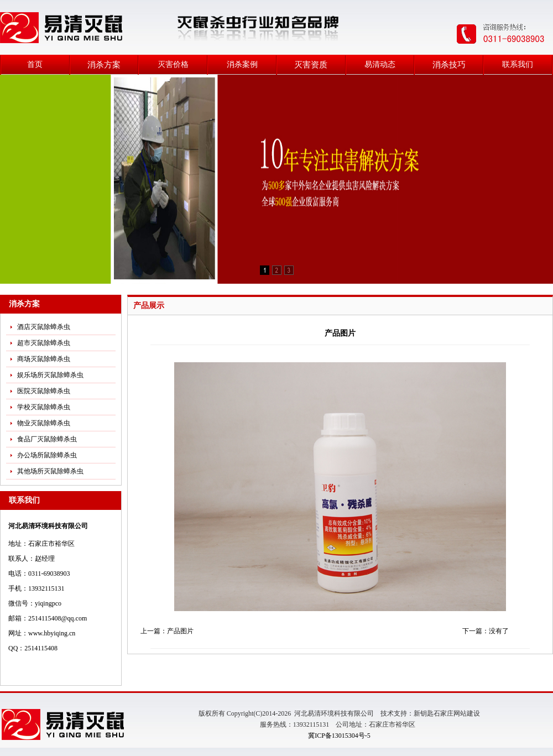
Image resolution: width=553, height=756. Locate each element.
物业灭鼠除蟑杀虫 (44, 423)
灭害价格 (173, 64)
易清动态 (380, 64)
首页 (35, 64)
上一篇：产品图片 (167, 631)
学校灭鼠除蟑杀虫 (44, 407)
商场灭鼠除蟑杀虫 (44, 359)
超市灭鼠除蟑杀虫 (44, 343)
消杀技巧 (449, 65)
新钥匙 (424, 713)
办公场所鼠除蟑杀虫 (47, 455)
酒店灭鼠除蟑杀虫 (44, 327)
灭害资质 (311, 65)
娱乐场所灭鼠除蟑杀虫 (50, 375)
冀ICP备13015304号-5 (339, 736)
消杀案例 (242, 64)
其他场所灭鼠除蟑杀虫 (50, 471)
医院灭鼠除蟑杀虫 (44, 391)
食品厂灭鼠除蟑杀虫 (47, 439)
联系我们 (518, 64)
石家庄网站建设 (457, 713)
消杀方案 (104, 65)
